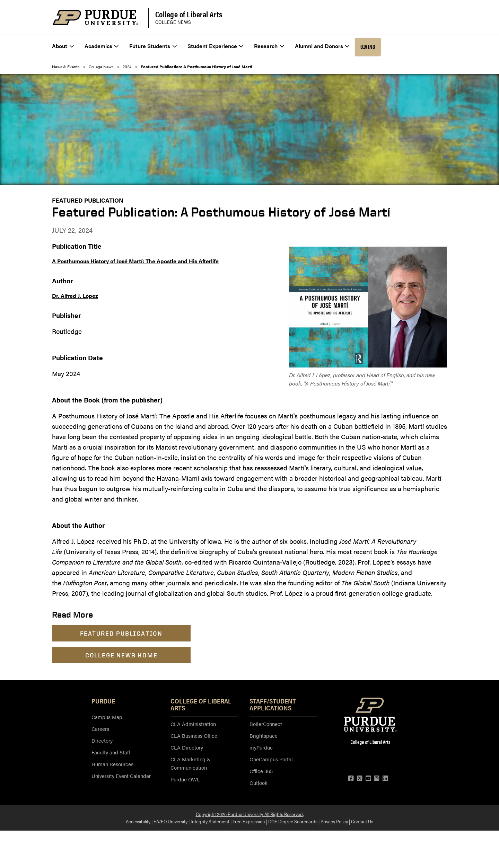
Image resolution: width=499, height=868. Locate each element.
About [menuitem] (63, 46)
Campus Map (107, 717)
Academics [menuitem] (102, 46)
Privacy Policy (334, 821)
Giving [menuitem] (368, 47)
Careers (100, 729)
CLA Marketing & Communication (191, 763)
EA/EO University (170, 821)
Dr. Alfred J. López (75, 296)
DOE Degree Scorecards (293, 821)
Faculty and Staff (111, 752)
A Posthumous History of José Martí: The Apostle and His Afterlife (135, 261)
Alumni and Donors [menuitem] (322, 46)
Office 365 (261, 771)
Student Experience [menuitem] (216, 46)
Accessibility (138, 821)
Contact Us (362, 821)
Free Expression (249, 821)
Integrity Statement (210, 821)
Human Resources (112, 764)
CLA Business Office (194, 736)
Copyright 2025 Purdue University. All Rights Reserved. (250, 814)
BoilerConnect (266, 724)
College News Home (121, 655)
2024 (127, 67)
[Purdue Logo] (95, 17)
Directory (102, 740)
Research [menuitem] (269, 46)
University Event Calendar (121, 776)
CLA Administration (193, 724)
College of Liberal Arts (189, 14)
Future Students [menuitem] (153, 46)
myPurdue (261, 747)
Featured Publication (88, 200)
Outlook (259, 783)
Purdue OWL (185, 779)
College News (173, 22)
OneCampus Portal (271, 759)
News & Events (66, 67)
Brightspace (264, 736)
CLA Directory (187, 747)
